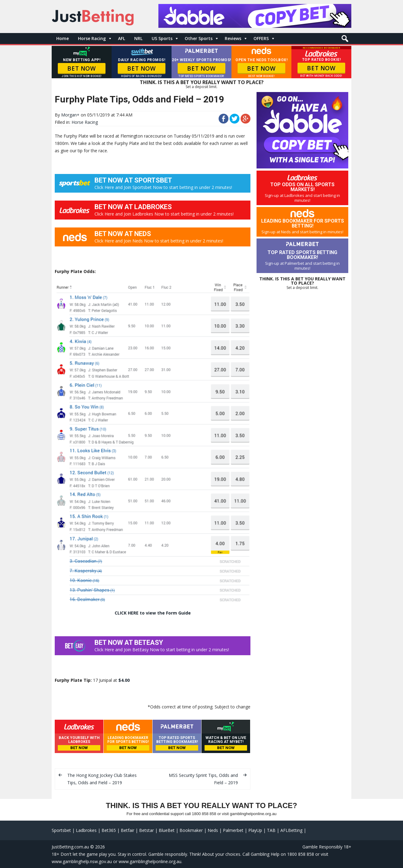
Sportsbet (61, 830)
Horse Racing (92, 38)
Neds (213, 830)
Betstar (146, 830)
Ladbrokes (86, 830)
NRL (138, 38)
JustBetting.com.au (70, 847)
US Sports (162, 38)
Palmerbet (233, 830)
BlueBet (167, 830)
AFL (122, 38)
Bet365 (109, 830)
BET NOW (81, 68)
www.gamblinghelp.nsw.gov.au (82, 861)
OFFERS (261, 38)
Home (63, 38)
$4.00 (124, 680)
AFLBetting (291, 830)
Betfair (128, 830)
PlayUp (255, 830)
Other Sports (199, 38)
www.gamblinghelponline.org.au (150, 861)
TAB (271, 830)
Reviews (233, 38)
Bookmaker (191, 830)
